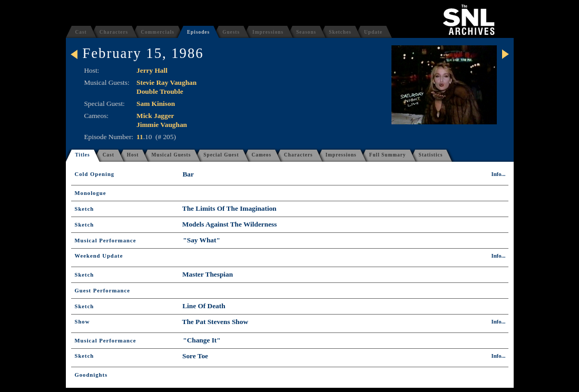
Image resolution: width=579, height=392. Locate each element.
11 (140, 137)
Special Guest (221, 155)
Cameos (262, 155)
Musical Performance (106, 241)
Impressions (268, 32)
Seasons (306, 32)
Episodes (198, 32)
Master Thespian (208, 274)
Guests (231, 32)
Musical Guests (171, 155)
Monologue (91, 193)
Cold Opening (95, 174)
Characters (114, 32)
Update (373, 32)
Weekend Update (99, 256)
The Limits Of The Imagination (229, 208)
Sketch (85, 209)
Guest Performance (102, 291)
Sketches (340, 32)
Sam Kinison (156, 104)
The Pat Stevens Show (215, 322)
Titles (83, 155)
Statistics (431, 155)
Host (133, 155)
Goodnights (91, 375)
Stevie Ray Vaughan (166, 82)
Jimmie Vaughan (162, 125)
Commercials (158, 32)
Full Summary (388, 155)
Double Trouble (160, 91)
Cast (81, 32)
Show (82, 322)
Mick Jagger (155, 116)
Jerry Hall (152, 70)
